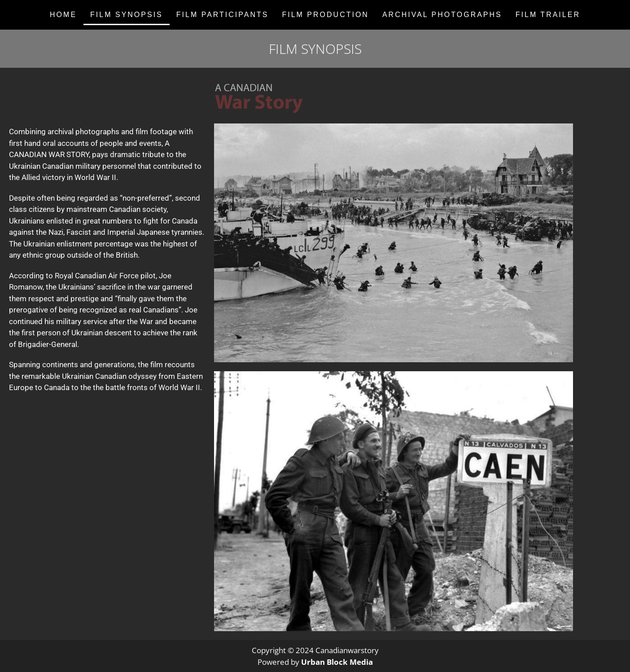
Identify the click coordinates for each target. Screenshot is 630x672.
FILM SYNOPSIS (127, 15)
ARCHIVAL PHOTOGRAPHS (442, 15)
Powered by (315, 662)
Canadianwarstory (347, 650)
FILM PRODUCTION (325, 15)
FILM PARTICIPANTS (223, 15)
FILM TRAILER (548, 15)
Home (63, 15)
